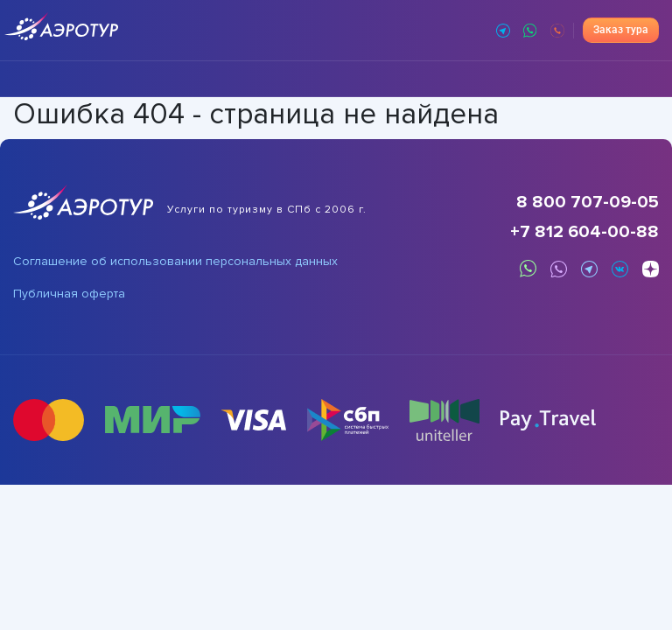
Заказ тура (621, 30)
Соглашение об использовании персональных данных (175, 262)
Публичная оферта (69, 294)
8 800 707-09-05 (588, 202)
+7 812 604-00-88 (584, 232)
